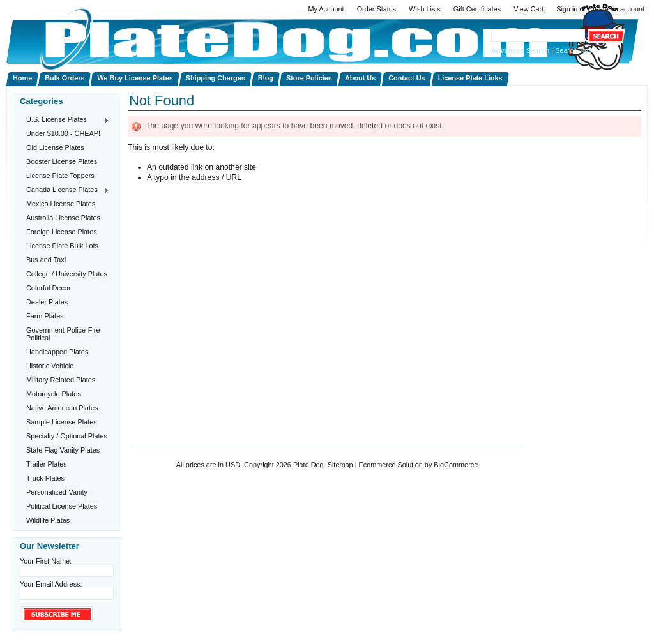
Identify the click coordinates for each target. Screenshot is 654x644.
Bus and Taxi (46, 260)
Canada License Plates (65, 190)
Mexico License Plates (61, 204)
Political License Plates (62, 506)
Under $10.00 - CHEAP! (63, 133)
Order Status (377, 9)
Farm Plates (45, 316)
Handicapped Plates (57, 352)
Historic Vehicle (50, 366)
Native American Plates (62, 408)
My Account (326, 9)
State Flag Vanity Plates (63, 450)
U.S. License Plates (65, 120)
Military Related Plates (61, 380)
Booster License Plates (62, 161)
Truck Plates (45, 478)
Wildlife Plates (48, 520)
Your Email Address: (51, 584)
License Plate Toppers (60, 176)
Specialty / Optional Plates (67, 436)
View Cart (529, 9)
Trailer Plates (47, 464)
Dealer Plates (47, 302)
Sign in (567, 9)
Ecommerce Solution (390, 465)
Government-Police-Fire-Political (64, 334)
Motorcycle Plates (54, 394)
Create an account (616, 9)
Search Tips (573, 50)
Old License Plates (55, 147)
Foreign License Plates (62, 232)
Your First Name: (46, 561)
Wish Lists (425, 9)
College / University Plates (67, 274)
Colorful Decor (49, 288)
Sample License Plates (62, 422)
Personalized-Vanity (57, 492)
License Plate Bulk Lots (62, 246)
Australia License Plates (63, 218)
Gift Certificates (477, 9)
